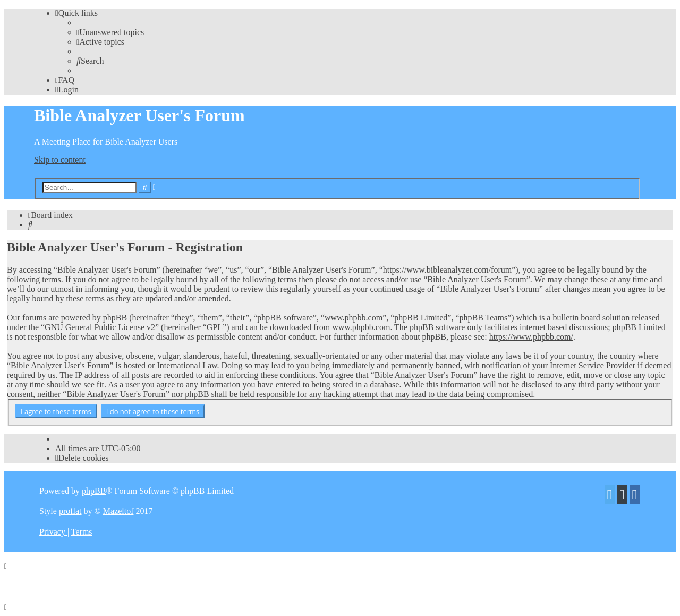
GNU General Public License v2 (100, 327)
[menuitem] (110, 32)
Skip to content (60, 160)
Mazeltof (118, 511)
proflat (70, 511)
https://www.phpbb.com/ (531, 337)
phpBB (94, 491)
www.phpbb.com (361, 327)
